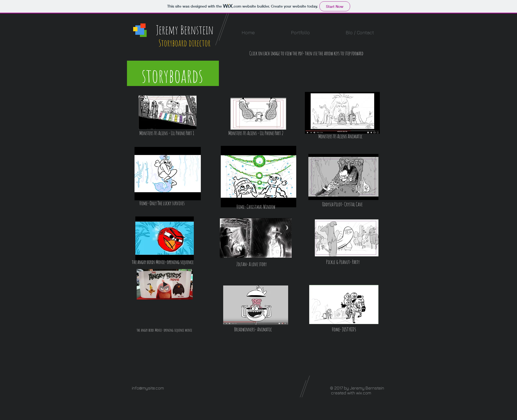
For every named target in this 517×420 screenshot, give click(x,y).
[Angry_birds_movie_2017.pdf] (165, 239)
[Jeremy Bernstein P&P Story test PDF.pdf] (347, 238)
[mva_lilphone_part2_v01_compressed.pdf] (258, 114)
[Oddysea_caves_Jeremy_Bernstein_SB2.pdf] (343, 178)
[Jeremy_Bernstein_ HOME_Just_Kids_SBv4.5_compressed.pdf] (344, 305)
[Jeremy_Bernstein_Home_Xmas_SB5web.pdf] (258, 177)
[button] (300, 32)
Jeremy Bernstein (185, 30)
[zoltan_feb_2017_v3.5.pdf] (256, 239)
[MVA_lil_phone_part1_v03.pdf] (168, 113)
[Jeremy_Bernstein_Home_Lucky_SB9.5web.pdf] (168, 174)
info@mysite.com (148, 388)
